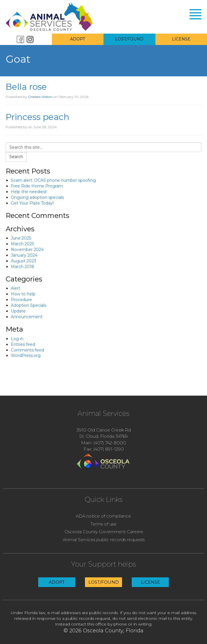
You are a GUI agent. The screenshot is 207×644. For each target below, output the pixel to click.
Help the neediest (29, 192)
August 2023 (24, 261)
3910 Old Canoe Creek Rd (104, 430)
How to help (23, 294)
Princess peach (37, 117)
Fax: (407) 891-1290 (104, 449)
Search (16, 157)
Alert (16, 288)
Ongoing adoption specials (37, 197)
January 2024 (24, 255)
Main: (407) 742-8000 (103, 443)
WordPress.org (26, 355)
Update (18, 311)
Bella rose (26, 87)
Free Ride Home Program (37, 186)
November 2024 (27, 250)
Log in (17, 339)
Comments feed (27, 350)
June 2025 (21, 238)
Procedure (21, 300)
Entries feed (23, 344)
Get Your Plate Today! (32, 203)
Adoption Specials (29, 305)
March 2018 (23, 267)
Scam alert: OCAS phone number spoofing (53, 180)
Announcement (27, 317)
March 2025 (22, 244)
